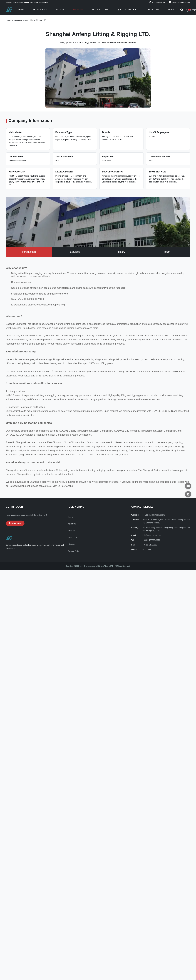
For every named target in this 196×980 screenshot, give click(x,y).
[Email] (188, 486)
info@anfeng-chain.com (181, 2)
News (171, 9)
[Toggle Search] (182, 10)
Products (39, 9)
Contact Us (152, 9)
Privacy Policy (74, 551)
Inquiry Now (15, 523)
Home (21, 9)
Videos (60, 9)
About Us (78, 9)
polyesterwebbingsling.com (154, 515)
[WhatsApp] (188, 494)
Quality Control (127, 9)
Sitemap (71, 544)
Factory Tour (100, 9)
